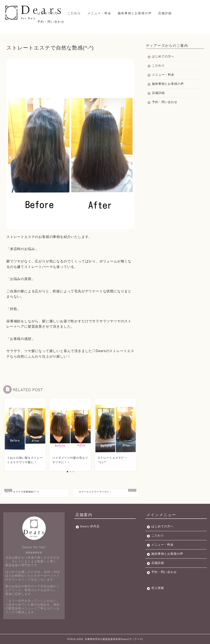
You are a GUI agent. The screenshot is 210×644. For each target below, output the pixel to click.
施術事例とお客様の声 (135, 13)
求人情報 (158, 588)
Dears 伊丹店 (90, 526)
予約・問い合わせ (51, 22)
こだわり (74, 13)
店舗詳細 (165, 13)
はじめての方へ (49, 13)
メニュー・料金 (99, 13)
